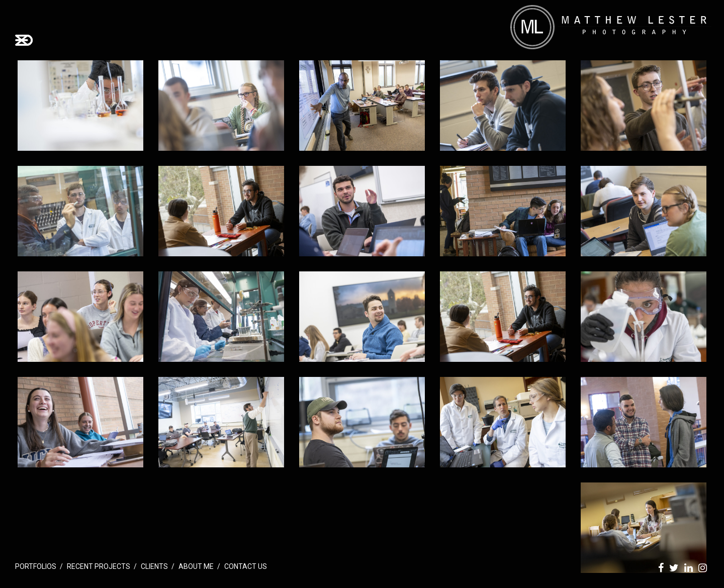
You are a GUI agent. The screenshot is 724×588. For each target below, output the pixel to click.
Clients (154, 566)
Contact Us (246, 566)
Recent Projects (99, 566)
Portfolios (36, 566)
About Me (196, 566)
